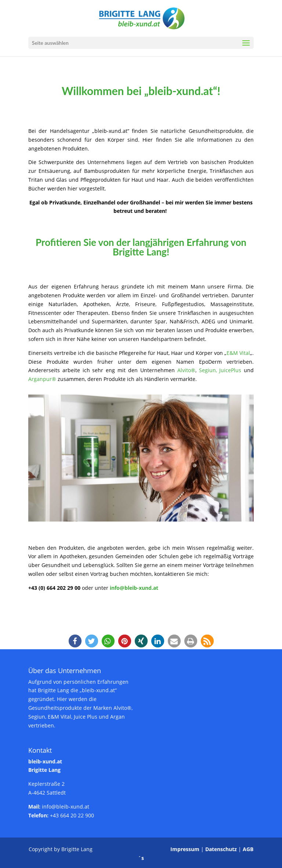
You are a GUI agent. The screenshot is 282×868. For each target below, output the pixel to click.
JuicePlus (230, 370)
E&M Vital (238, 353)
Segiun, (209, 370)
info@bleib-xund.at (134, 588)
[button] (75, 641)
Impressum (185, 849)
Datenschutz (221, 849)
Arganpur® (42, 379)
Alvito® (186, 370)
